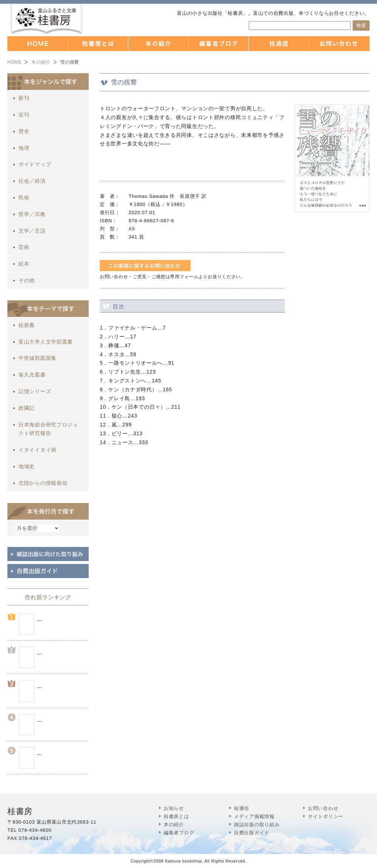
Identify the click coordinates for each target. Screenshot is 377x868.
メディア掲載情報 (254, 816)
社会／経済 (32, 181)
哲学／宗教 (32, 214)
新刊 (24, 98)
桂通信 (242, 808)
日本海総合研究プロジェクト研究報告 (48, 429)
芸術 (24, 247)
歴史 (24, 131)
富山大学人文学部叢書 (46, 342)
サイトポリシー (326, 816)
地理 (24, 148)
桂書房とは (176, 816)
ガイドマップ (35, 164)
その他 (27, 280)
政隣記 (27, 408)
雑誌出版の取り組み (257, 825)
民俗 (24, 197)
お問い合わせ (323, 808)
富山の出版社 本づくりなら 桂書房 (46, 19)
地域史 (27, 466)
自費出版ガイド (252, 833)
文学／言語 (32, 231)
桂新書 (27, 325)
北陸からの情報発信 (43, 483)
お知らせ (174, 808)
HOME (14, 62)
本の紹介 (41, 62)
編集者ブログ (179, 833)
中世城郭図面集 (38, 358)
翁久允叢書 (32, 375)
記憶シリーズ (35, 391)
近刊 (24, 115)
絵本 (24, 264)
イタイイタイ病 (38, 450)
